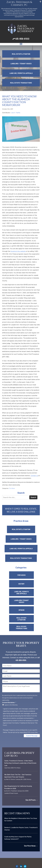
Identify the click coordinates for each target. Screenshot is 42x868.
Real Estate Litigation (21, 54)
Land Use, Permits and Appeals (21, 593)
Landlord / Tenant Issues (21, 64)
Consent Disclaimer (9, 702)
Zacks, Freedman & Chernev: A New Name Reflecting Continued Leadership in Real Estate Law (20, 763)
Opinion (21, 610)
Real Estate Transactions (21, 83)
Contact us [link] (34, 475)
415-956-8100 (22, 39)
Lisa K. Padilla (16, 113)
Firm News (12, 488)
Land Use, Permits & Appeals (21, 73)
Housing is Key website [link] (18, 251)
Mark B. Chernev (10, 779)
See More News (31, 846)
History (21, 584)
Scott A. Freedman (11, 791)
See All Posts (32, 800)
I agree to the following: (11, 705)
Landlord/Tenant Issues (21, 601)
